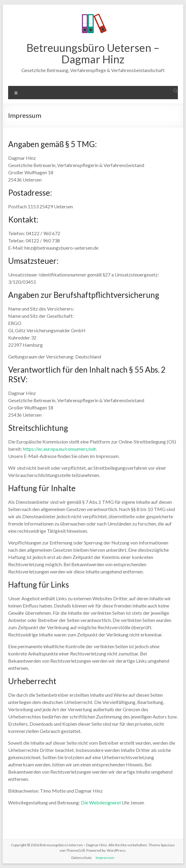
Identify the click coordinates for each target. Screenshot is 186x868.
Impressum (105, 858)
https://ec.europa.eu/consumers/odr (59, 449)
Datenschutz (82, 858)
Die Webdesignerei (101, 802)
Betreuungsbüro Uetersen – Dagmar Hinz (93, 53)
